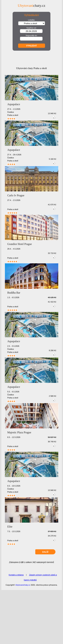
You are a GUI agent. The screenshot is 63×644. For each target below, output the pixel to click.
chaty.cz (31, 5)
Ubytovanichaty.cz (23, 639)
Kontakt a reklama (16, 629)
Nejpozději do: (32, 35)
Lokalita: (32, 20)
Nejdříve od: (32, 28)
